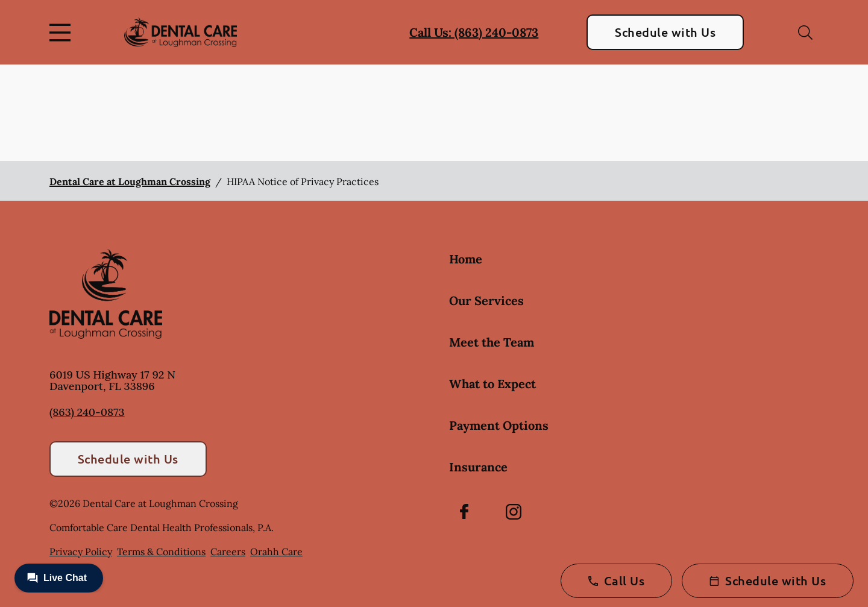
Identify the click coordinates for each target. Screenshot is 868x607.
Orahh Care (276, 552)
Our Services (486, 300)
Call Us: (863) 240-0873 (474, 32)
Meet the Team (492, 342)
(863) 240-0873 (87, 412)
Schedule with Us (665, 32)
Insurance (478, 467)
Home (466, 259)
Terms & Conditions (161, 552)
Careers (228, 552)
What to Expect (492, 384)
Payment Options (499, 425)
